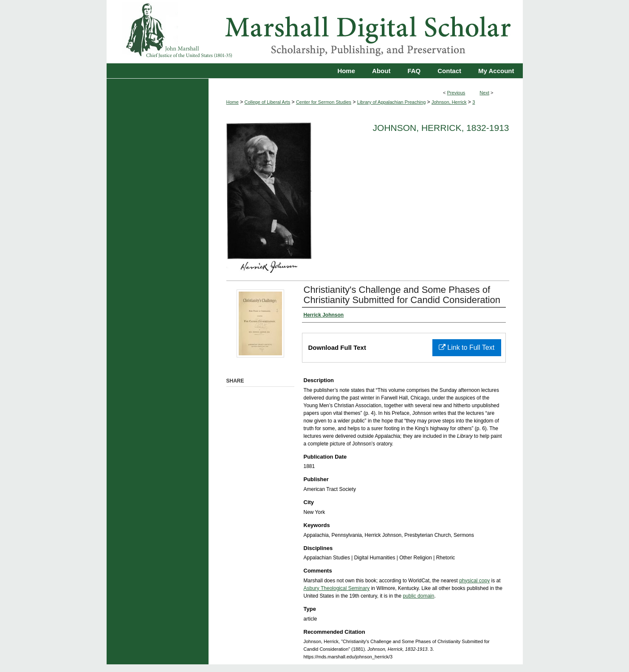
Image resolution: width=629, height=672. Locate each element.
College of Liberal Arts (268, 102)
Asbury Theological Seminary (337, 588)
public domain (418, 596)
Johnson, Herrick (449, 102)
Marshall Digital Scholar (315, 32)
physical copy (474, 581)
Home (233, 102)
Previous (456, 93)
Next (484, 93)
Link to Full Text (467, 347)
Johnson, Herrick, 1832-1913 (441, 128)
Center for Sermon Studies (324, 102)
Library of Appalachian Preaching (391, 102)
